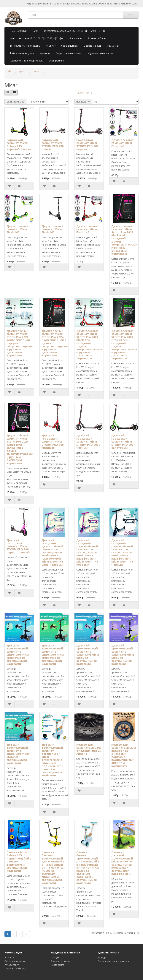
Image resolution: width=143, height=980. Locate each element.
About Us (9, 957)
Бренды (102, 957)
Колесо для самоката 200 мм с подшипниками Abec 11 (89, 749)
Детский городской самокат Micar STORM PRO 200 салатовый (122, 441)
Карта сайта (58, 965)
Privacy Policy (12, 965)
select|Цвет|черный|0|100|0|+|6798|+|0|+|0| (37, 38)
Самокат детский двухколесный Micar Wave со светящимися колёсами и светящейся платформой (122, 863)
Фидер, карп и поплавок (69, 53)
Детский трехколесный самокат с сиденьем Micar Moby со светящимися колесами (88, 655)
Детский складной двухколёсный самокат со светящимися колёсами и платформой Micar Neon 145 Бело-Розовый (52, 552)
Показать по (83, 102)
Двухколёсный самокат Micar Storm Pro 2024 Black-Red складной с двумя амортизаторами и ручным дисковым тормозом (89, 345)
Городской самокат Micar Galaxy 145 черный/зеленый (19, 144)
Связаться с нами (61, 961)
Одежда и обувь (93, 46)
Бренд (22, 72)
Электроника (56, 61)
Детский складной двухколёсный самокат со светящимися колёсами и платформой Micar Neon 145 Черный (122, 552)
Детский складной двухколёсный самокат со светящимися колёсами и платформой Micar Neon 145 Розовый (87, 552)
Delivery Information (15, 961)
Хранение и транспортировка (27, 61)
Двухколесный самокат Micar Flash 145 (122, 143)
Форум (55, 957)
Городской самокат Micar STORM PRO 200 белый (53, 144)
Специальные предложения (113, 961)
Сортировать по (15, 102)
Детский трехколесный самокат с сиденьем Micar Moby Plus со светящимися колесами (18, 655)
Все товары (76, 38)
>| (26, 934)
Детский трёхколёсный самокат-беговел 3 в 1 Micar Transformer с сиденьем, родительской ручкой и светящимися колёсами (52, 760)
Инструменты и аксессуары (25, 46)
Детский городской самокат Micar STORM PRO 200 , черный (88, 441)
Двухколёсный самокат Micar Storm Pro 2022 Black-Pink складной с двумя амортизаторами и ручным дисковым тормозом (124, 240)
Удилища (45, 53)
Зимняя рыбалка (97, 38)
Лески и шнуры (70, 46)
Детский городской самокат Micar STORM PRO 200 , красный (53, 441)
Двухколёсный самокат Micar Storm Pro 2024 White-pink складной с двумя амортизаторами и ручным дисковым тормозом (20, 449)
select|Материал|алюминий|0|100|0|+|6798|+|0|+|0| (75, 31)
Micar (37, 72)
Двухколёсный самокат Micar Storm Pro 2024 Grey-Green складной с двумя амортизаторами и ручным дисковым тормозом (124, 345)
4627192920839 (19, 31)
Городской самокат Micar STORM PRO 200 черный (87, 144)
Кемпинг (51, 46)
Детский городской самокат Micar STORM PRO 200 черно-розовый (18, 546)
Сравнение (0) (85, 93)
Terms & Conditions (15, 969)
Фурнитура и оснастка (101, 53)
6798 (35, 31)
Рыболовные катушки (22, 53)
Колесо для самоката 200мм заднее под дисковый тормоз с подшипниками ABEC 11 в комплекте (124, 755)
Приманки (113, 46)
